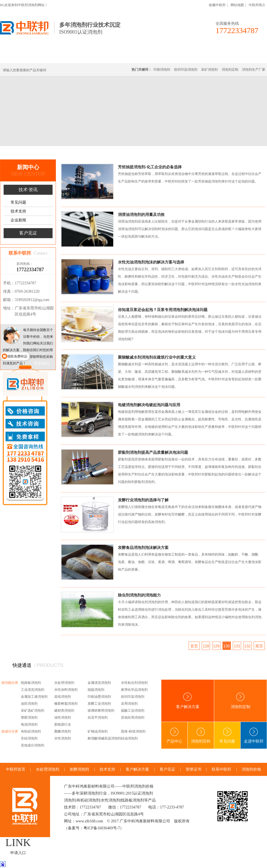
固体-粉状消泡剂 (133, 731)
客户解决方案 (188, 701)
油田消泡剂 (29, 704)
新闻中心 (42, 153)
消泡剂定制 (152, 56)
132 (247, 646)
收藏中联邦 (217, 5)
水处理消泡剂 (120, 56)
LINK (18, 842)
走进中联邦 (254, 735)
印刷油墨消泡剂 (99, 697)
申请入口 (18, 853)
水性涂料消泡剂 (66, 690)
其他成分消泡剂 (33, 745)
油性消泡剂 (63, 717)
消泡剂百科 (201, 735)
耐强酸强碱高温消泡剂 (104, 738)
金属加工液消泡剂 (34, 697)
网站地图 (237, 5)
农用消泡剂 (129, 704)
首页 (26, 153)
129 (216, 646)
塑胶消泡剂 (29, 717)
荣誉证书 (194, 769)
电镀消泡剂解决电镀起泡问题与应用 (149, 405)
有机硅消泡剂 (53, 56)
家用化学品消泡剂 (134, 690)
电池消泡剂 (29, 724)
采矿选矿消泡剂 (33, 711)
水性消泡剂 (63, 738)
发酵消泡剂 (79, 769)
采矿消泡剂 (209, 70)
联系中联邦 (244, 56)
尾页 (259, 646)
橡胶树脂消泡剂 (66, 704)
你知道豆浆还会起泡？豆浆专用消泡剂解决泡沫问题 (163, 310)
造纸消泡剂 (63, 697)
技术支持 (18, 211)
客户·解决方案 (185, 56)
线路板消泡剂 (86, 56)
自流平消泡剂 (98, 717)
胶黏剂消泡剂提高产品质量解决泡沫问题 (153, 452)
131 (237, 646)
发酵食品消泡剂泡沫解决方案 (143, 548)
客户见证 (28, 233)
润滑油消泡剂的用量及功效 (141, 214)
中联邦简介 (257, 5)
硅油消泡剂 (129, 738)
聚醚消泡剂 (63, 731)
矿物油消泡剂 (98, 731)
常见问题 (18, 202)
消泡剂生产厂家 (254, 70)
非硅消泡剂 (29, 738)
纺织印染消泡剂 (186, 70)
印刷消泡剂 (162, 70)
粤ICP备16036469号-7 (102, 828)
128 (206, 646)
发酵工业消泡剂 (99, 704)
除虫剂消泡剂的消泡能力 (139, 595)
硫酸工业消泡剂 (133, 711)
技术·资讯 (216, 56)
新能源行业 (63, 724)
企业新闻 (18, 220)
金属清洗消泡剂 (99, 683)
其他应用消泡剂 (133, 717)
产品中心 (174, 735)
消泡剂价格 (251, 769)
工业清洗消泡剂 (33, 690)
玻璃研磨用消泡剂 (101, 711)
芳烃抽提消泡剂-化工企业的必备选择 (150, 167)
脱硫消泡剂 (96, 690)
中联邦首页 (21, 56)
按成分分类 (10, 731)
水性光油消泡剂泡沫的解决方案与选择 (151, 262)
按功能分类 (10, 683)
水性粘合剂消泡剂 (134, 683)
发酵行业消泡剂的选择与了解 (143, 500)
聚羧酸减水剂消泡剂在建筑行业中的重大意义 (157, 357)
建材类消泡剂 (64, 711)
